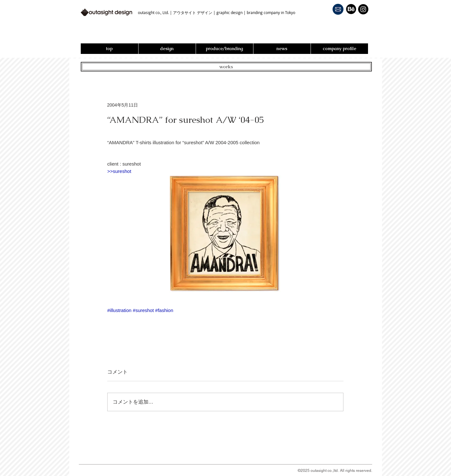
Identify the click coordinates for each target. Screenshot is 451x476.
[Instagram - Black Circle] (363, 9)
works (226, 67)
